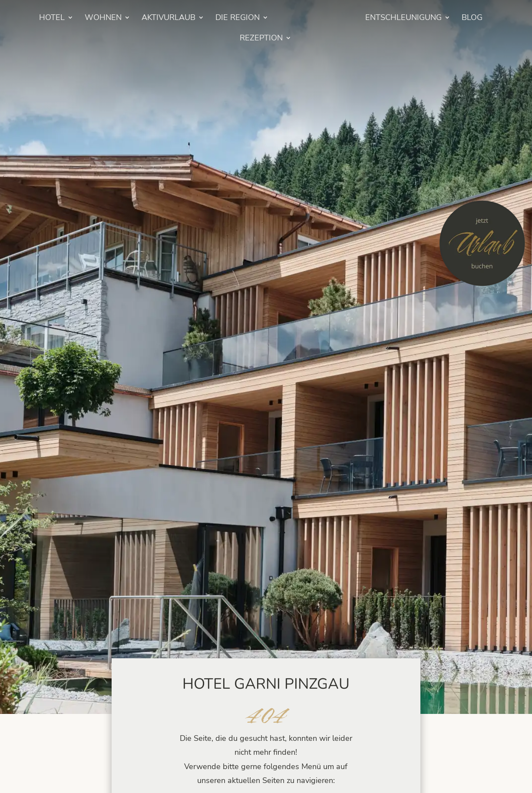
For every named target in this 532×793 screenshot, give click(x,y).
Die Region (238, 18)
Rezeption (261, 39)
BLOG (472, 18)
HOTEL (52, 18)
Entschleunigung (403, 18)
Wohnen (103, 18)
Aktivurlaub (169, 18)
